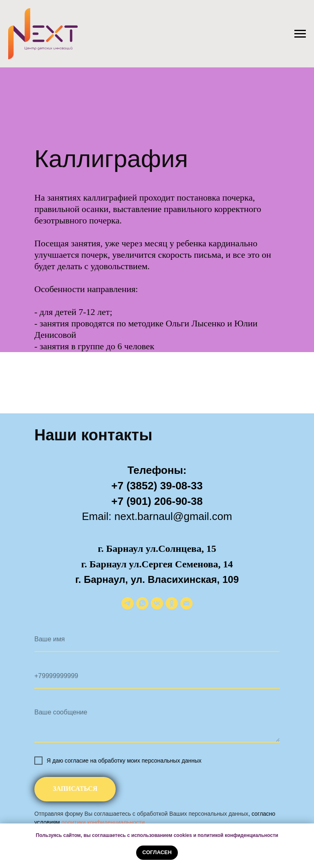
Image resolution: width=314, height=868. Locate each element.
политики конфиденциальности (103, 822)
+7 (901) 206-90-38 (157, 501)
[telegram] (128, 603)
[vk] (157, 603)
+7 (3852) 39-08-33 (157, 486)
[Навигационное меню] (300, 34)
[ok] (172, 603)
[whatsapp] (142, 603)
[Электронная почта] (186, 603)
